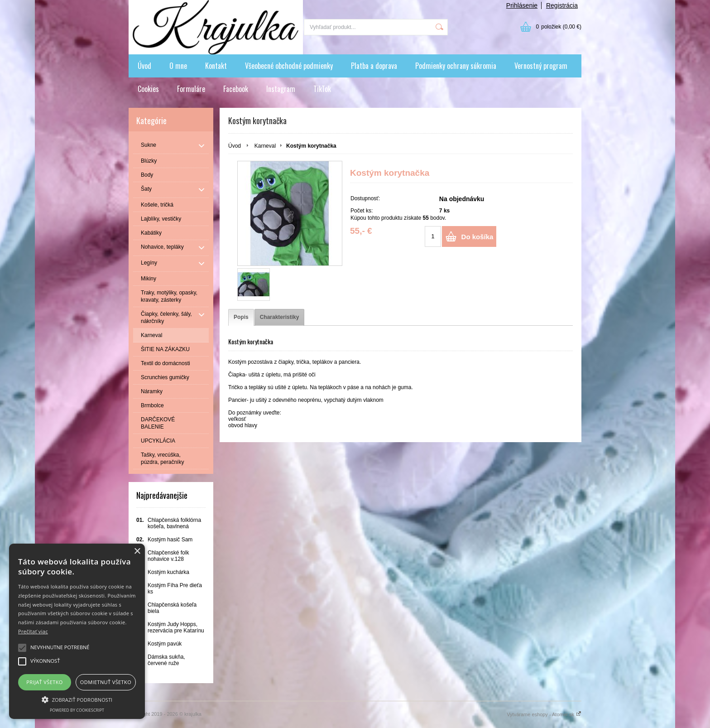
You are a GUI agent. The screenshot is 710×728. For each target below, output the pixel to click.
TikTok (322, 89)
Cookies (148, 89)
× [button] (137, 552)
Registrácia (562, 5)
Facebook (236, 89)
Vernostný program (541, 66)
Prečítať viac (33, 631)
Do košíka (477, 237)
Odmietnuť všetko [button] (106, 682)
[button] (77, 699)
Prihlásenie (522, 5)
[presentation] (241, 317)
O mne (178, 66)
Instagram (281, 89)
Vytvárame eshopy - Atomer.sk (544, 714)
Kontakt (216, 66)
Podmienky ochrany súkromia (456, 66)
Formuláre (191, 89)
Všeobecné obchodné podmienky (289, 66)
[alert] (77, 631)
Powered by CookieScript (77, 710)
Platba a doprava (374, 66)
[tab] (241, 317)
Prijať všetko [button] (45, 682)
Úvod (144, 66)
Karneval (265, 146)
